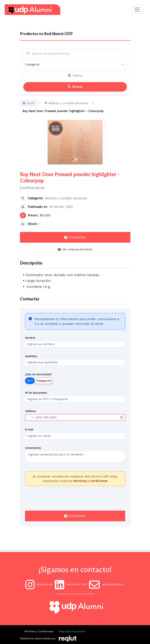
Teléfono (30, 416)
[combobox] (30, 422)
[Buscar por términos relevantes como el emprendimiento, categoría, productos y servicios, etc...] (75, 53)
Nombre (30, 343)
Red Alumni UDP (71, 585)
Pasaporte (44, 386)
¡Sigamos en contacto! (75, 569)
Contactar (75, 242)
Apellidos (31, 361)
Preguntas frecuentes (72, 631)
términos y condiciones (90, 486)
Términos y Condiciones (39, 631)
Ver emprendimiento (75, 254)
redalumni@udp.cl (107, 585)
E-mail (29, 434)
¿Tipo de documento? (39, 379)
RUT (30, 386)
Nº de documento (36, 398)
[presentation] (75, 503)
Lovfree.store (32, 192)
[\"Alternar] (137, 10)
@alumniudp (39, 585)
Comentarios (33, 453)
